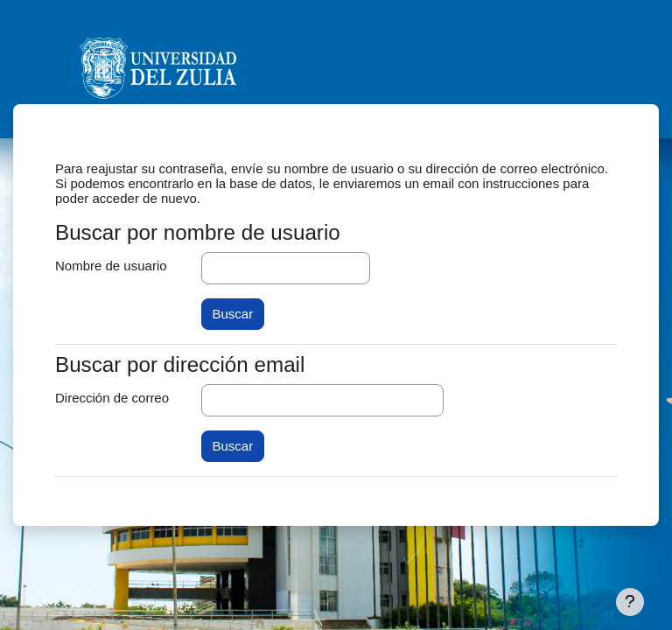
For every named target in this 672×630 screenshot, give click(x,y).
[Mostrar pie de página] (630, 602)
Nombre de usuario (111, 266)
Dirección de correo (112, 398)
